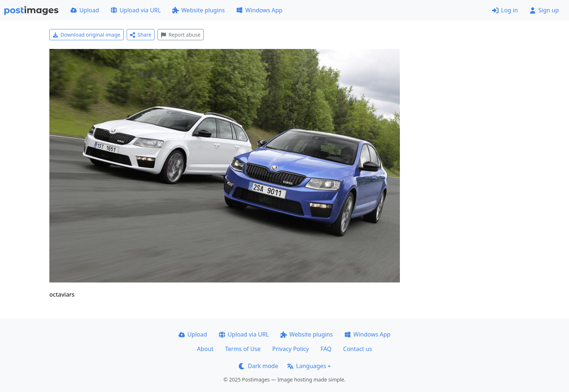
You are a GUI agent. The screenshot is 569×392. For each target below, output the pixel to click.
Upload (85, 10)
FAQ (326, 349)
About (205, 349)
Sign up (544, 10)
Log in (505, 10)
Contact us (358, 349)
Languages (306, 366)
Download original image (87, 35)
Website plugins (198, 10)
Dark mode (258, 366)
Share (141, 35)
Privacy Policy (290, 349)
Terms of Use (243, 349)
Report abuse (181, 35)
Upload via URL (136, 10)
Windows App (259, 10)
